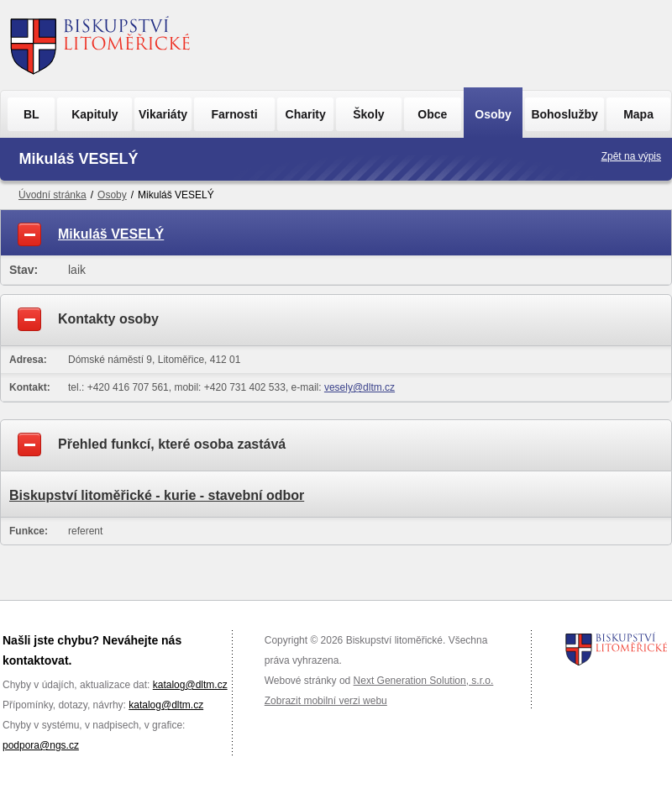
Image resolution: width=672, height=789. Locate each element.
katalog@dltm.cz (190, 685)
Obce (432, 114)
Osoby (493, 114)
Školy (368, 114)
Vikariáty (163, 114)
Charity (306, 114)
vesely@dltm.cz (360, 387)
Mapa (638, 114)
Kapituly (94, 114)
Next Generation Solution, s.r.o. (424, 681)
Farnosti (234, 114)
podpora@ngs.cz (41, 745)
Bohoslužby (564, 114)
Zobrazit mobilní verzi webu (326, 701)
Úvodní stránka (52, 195)
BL (31, 114)
